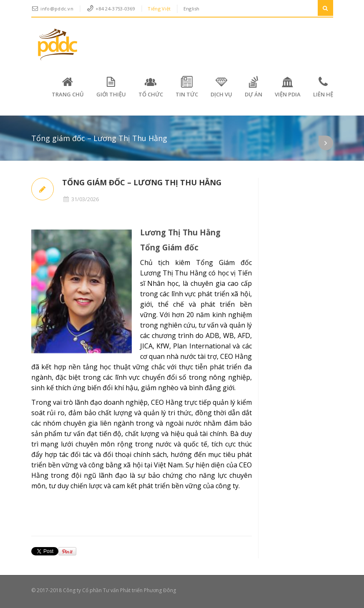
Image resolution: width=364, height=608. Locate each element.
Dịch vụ (221, 87)
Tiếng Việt (159, 9)
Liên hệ (323, 87)
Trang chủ (68, 87)
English (192, 9)
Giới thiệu (111, 87)
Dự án (254, 87)
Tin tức (187, 87)
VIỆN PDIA (288, 87)
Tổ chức (151, 87)
